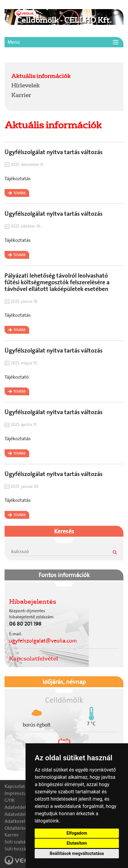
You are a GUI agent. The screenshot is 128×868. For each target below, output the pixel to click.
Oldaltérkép (17, 828)
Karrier (21, 95)
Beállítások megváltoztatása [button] (77, 853)
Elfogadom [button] (77, 833)
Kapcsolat (15, 786)
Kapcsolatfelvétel (34, 658)
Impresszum (17, 793)
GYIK (10, 800)
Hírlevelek (25, 85)
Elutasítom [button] (77, 843)
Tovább (19, 193)
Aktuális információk (41, 76)
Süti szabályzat (20, 842)
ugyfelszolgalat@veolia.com (43, 641)
